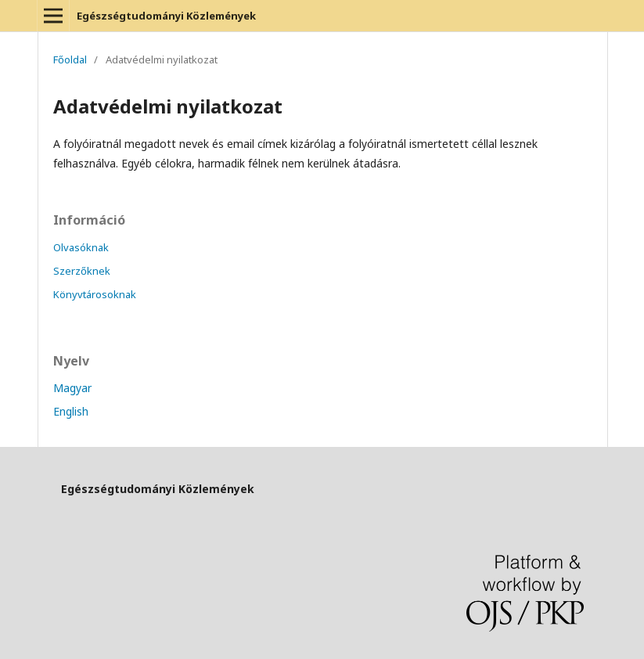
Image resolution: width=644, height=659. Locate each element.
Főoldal (70, 59)
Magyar (72, 388)
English (71, 411)
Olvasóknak (81, 247)
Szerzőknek (82, 271)
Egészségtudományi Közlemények (166, 16)
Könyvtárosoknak (95, 294)
